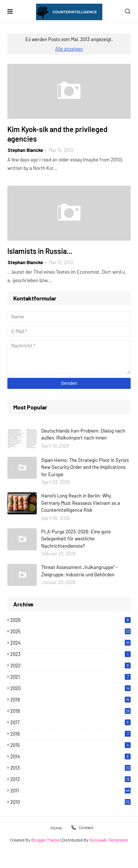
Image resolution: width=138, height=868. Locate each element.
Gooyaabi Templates (109, 840)
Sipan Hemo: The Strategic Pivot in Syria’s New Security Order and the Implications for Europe (85, 467)
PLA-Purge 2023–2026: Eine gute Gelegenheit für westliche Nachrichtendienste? (76, 539)
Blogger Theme (45, 840)
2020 (70, 688)
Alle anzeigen (69, 49)
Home (56, 827)
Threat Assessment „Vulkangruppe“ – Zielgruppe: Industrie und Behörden (79, 571)
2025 (70, 631)
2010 (70, 802)
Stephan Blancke (25, 150)
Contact (82, 828)
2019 (70, 700)
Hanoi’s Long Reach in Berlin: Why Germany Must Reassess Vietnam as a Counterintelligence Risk (81, 503)
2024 (70, 643)
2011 (70, 791)
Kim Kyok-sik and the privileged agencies (57, 134)
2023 (70, 654)
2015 (70, 745)
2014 (70, 756)
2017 (70, 722)
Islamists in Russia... (40, 251)
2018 (70, 711)
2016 (70, 734)
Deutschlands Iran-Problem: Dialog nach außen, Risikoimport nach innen (83, 434)
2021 (70, 677)
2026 (70, 620)
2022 (70, 665)
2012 (70, 779)
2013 (70, 768)
